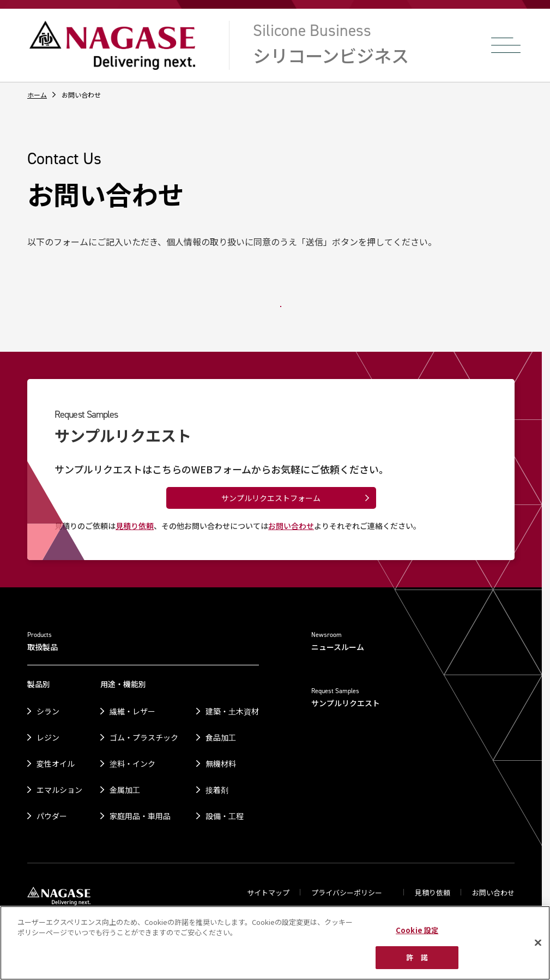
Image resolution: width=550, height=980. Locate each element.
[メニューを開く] (506, 45)
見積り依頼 (135, 526)
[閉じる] (538, 942)
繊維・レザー (132, 711)
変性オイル (56, 763)
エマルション (59, 790)
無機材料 (221, 763)
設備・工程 (225, 816)
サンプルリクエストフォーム (271, 498)
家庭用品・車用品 (140, 816)
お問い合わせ (291, 526)
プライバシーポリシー (347, 892)
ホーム (37, 95)
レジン (48, 737)
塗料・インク (132, 763)
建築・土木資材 (232, 711)
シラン (48, 711)
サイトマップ (268, 892)
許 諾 (417, 957)
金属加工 (125, 790)
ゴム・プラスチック (144, 737)
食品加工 (221, 737)
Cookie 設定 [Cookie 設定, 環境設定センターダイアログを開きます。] (417, 930)
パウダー (52, 816)
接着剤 (217, 790)
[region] (275, 943)
